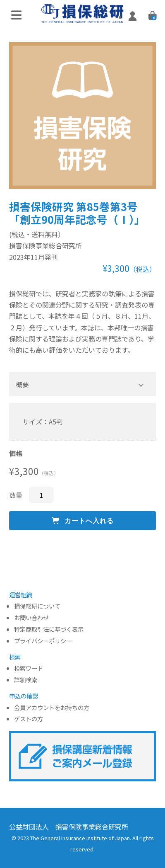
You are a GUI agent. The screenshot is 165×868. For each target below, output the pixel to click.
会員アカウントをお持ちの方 (52, 708)
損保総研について (37, 606)
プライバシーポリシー (43, 641)
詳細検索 (26, 680)
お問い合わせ (31, 618)
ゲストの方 (29, 719)
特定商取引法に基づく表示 (49, 629)
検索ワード (29, 668)
